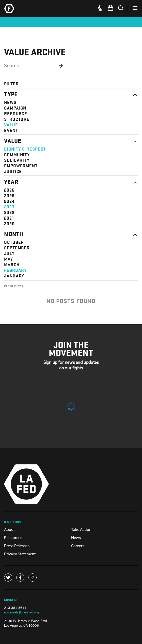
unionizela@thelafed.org (22, 612)
